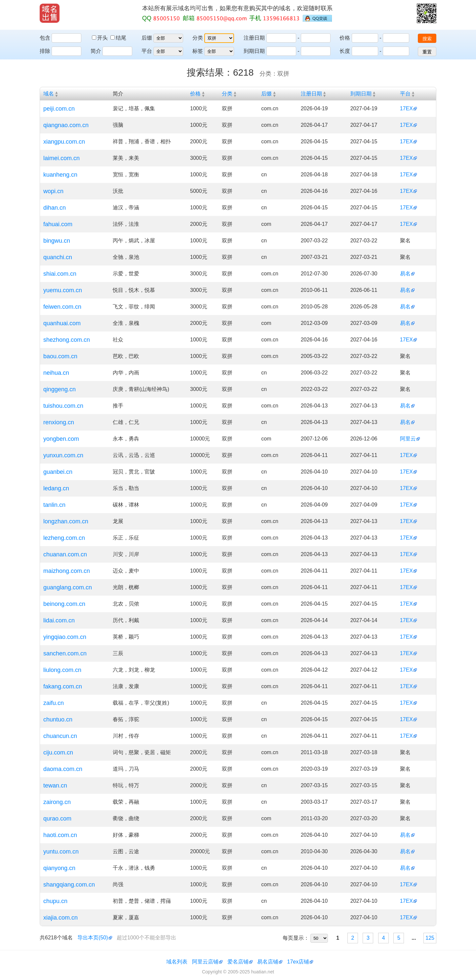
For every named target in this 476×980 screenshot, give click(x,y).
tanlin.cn (54, 505)
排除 (45, 51)
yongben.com (61, 439)
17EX (406, 108)
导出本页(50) (93, 938)
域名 (49, 94)
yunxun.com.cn (63, 455)
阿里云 (408, 439)
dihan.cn (55, 208)
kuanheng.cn (60, 175)
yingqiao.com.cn (65, 637)
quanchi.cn (58, 257)
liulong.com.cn (62, 670)
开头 (100, 38)
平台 (147, 51)
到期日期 (254, 51)
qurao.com (57, 819)
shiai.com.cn (60, 274)
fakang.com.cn (63, 686)
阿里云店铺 (205, 962)
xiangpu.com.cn (64, 142)
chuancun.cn (60, 736)
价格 (345, 38)
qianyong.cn (59, 868)
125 (430, 938)
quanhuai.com (62, 323)
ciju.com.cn (58, 752)
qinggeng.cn (59, 389)
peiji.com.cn (59, 109)
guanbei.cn (58, 472)
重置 (427, 52)
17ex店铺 (298, 962)
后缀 (147, 38)
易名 (405, 274)
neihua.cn (56, 373)
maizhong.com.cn (67, 571)
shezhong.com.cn (67, 340)
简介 (96, 51)
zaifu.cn (54, 703)
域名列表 (177, 962)
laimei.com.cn (61, 158)
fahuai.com (58, 224)
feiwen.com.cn (62, 307)
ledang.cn (56, 488)
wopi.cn (53, 191)
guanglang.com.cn (68, 587)
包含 (45, 38)
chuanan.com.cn (65, 554)
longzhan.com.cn (66, 521)
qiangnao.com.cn (66, 125)
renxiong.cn (59, 422)
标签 (198, 51)
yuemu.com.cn (63, 290)
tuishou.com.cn (63, 406)
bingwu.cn (57, 241)
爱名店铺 (238, 962)
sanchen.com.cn (65, 653)
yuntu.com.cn (61, 852)
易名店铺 (268, 962)
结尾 (118, 38)
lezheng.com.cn (64, 538)
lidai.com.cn (59, 620)
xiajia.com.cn (60, 918)
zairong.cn (57, 802)
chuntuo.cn (58, 719)
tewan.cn (55, 786)
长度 (345, 51)
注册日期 (254, 38)
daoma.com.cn (63, 769)
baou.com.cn (60, 356)
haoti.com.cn (60, 835)
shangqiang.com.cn (69, 885)
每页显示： (296, 938)
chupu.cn (55, 901)
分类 (198, 38)
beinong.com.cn (64, 604)
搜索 (427, 39)
